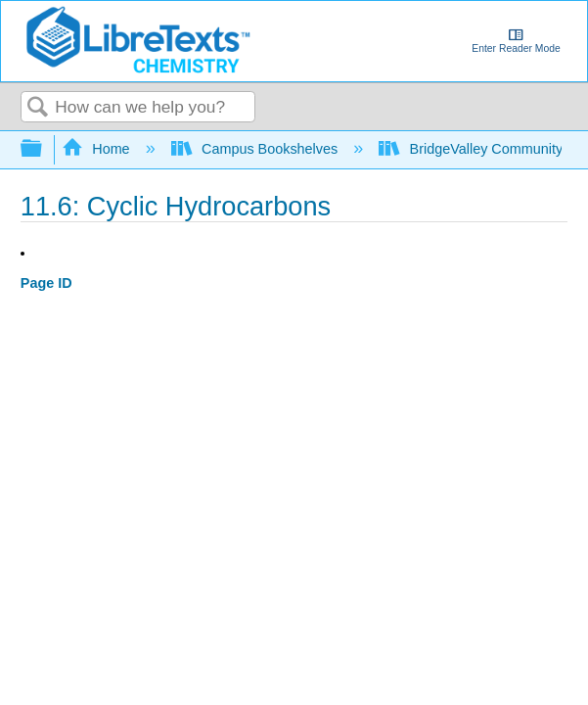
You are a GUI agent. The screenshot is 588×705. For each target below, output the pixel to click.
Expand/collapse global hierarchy (44, 149)
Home (98, 149)
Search (38, 108)
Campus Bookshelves (257, 149)
